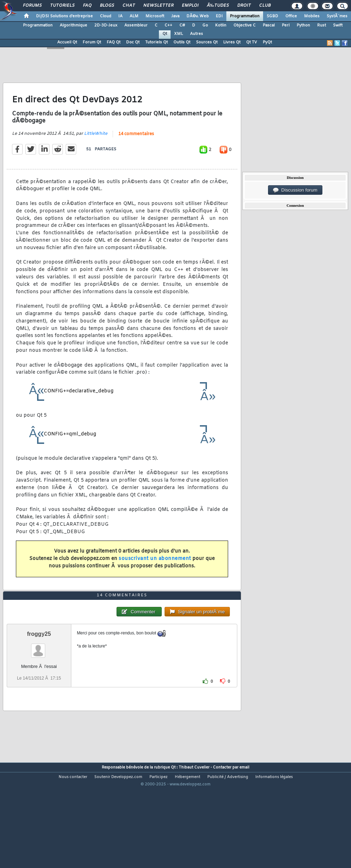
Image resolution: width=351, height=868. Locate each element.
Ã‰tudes (218, 6)
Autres (197, 34)
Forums (32, 6)
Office (291, 16)
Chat (129, 6)
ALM (134, 16)
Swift (338, 25)
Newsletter (158, 6)
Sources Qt (207, 42)
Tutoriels (62, 6)
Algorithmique (73, 25)
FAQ (87, 6)
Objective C (245, 25)
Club (265, 6)
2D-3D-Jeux (106, 25)
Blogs (107, 6)
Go (205, 25)
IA (120, 16)
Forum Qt (92, 42)
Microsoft (155, 16)
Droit (244, 6)
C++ (168, 25)
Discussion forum (295, 190)
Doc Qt (133, 42)
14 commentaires (136, 148)
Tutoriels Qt (156, 42)
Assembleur (136, 25)
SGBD (272, 16)
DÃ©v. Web (198, 16)
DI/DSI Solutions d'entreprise (64, 16)
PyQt (267, 42)
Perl (286, 25)
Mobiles (312, 16)
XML (179, 34)
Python (303, 25)
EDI (219, 16)
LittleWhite (96, 148)
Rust (322, 25)
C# (182, 25)
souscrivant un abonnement (155, 573)
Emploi (190, 6)
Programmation (245, 16)
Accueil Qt (67, 42)
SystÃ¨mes (337, 16)
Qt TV (252, 42)
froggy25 (39, 677)
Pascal (269, 25)
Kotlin (221, 25)
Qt (165, 34)
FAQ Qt (114, 42)
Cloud (106, 16)
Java (175, 16)
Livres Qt (232, 42)
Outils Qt (182, 42)
